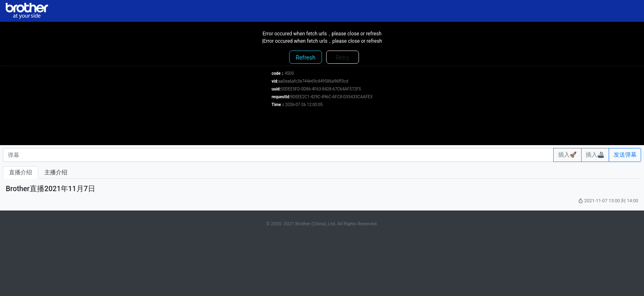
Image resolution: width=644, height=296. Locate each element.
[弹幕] (278, 155)
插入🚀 (567, 155)
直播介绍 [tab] (21, 172)
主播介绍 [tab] (56, 172)
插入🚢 (595, 155)
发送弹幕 (625, 155)
